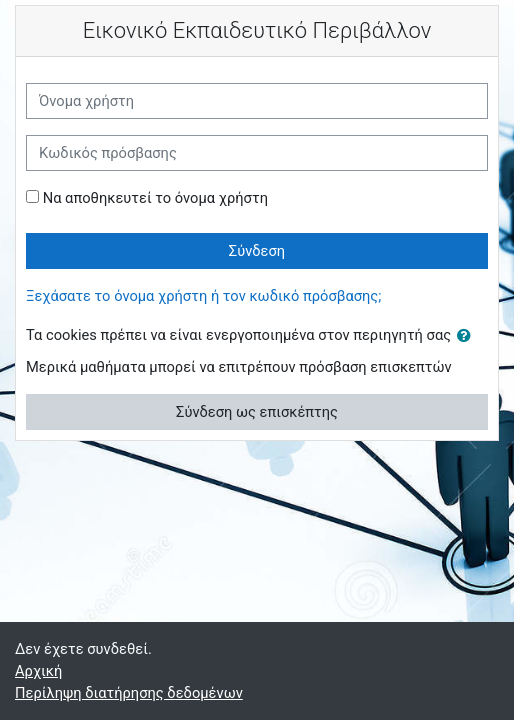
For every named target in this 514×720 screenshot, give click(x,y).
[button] (468, 336)
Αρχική (38, 671)
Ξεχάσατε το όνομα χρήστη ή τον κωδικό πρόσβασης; (203, 296)
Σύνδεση (257, 251)
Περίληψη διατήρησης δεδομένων (129, 693)
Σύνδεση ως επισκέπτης (257, 412)
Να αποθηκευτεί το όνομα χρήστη (155, 198)
